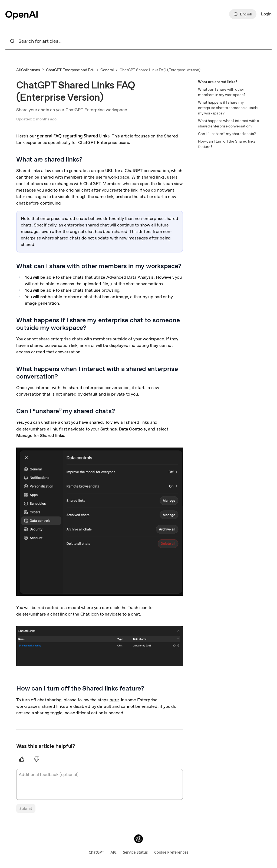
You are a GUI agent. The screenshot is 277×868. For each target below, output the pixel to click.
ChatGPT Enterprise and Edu (70, 70)
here (114, 700)
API (113, 852)
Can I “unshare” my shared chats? (227, 134)
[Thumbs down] (37, 759)
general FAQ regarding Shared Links (73, 136)
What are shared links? (218, 82)
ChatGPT (96, 852)
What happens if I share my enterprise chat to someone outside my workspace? (228, 108)
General (107, 70)
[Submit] (26, 808)
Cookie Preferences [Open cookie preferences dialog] (171, 852)
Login (266, 14)
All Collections (28, 70)
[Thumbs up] (22, 759)
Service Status (135, 852)
